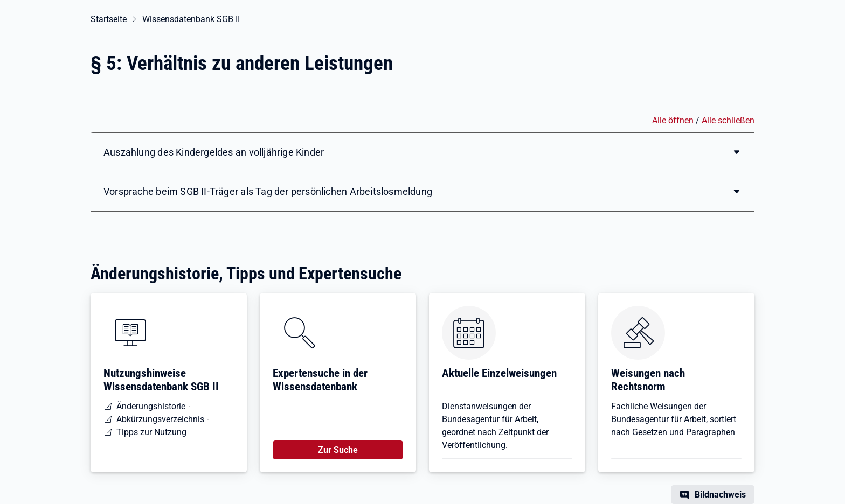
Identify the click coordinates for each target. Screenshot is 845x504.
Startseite (109, 19)
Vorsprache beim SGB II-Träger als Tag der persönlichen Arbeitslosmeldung (268, 191)
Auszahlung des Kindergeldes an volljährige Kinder (214, 152)
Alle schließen (728, 120)
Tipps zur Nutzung (151, 432)
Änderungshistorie (151, 406)
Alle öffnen (673, 120)
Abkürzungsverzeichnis (160, 419)
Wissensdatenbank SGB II (191, 19)
